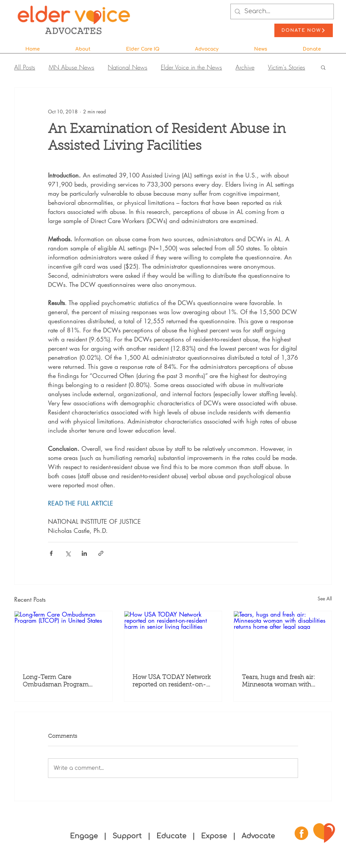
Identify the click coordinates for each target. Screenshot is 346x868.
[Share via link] (101, 553)
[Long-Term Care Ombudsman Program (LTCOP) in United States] (63, 639)
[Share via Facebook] (51, 553)
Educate (171, 836)
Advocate (258, 836)
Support (128, 836)
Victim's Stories (287, 67)
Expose (214, 836)
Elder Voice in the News (191, 67)
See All (325, 599)
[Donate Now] (304, 30)
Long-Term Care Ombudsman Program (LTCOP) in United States (58, 682)
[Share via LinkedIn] (84, 553)
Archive (245, 67)
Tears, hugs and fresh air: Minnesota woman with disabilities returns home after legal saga (278, 682)
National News (128, 67)
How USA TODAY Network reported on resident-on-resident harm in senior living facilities (172, 682)
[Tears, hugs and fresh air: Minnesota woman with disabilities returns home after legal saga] (283, 639)
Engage (84, 836)
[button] (83, 46)
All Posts (25, 67)
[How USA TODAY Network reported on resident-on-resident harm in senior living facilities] (173, 639)
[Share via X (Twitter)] (68, 553)
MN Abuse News (71, 67)
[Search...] (282, 11)
